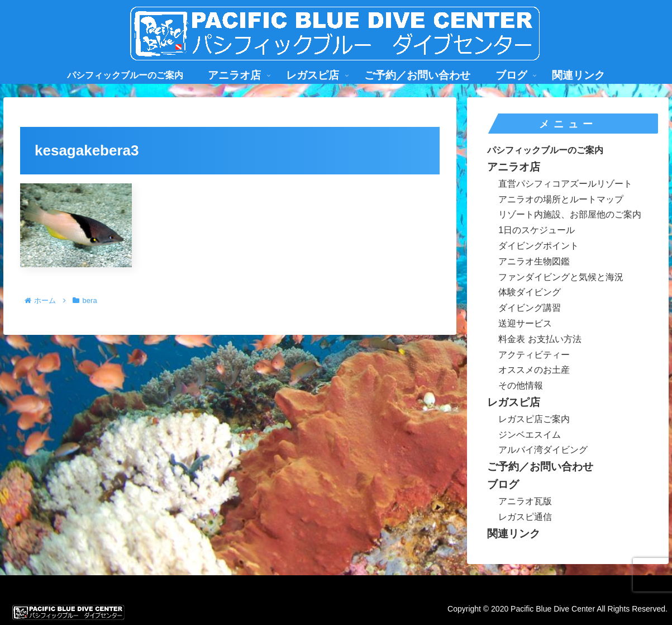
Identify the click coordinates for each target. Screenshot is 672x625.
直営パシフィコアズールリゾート (565, 184)
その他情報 (521, 385)
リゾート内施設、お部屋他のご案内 (570, 214)
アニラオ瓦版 (525, 501)
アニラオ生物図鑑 (534, 261)
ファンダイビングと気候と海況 (561, 277)
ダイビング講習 (530, 308)
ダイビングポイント (538, 246)
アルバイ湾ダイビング (543, 450)
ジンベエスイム (530, 435)
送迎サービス (525, 323)
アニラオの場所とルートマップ (561, 199)
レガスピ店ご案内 (534, 419)
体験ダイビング (530, 292)
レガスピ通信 (525, 517)
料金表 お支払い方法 (540, 339)
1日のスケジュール (537, 230)
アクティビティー (534, 355)
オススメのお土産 (534, 370)
